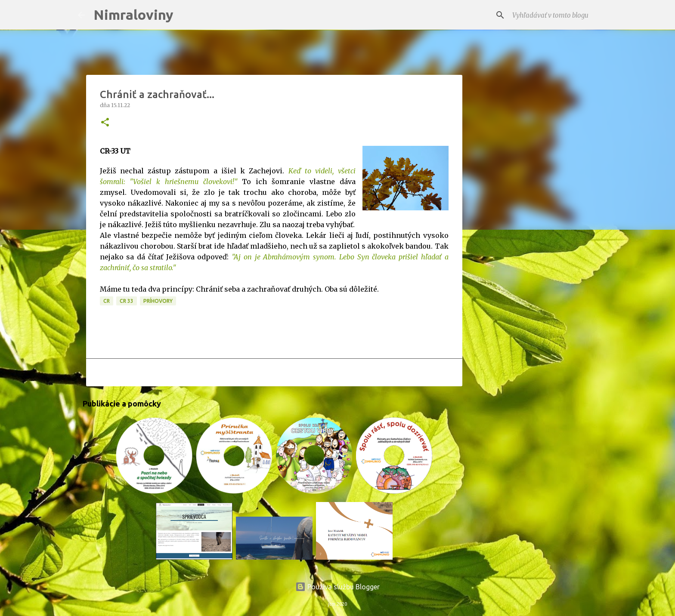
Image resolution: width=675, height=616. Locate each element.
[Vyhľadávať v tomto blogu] (554, 15)
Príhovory (158, 301)
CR (107, 301)
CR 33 (127, 301)
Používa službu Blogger (337, 587)
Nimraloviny (133, 15)
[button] (105, 123)
